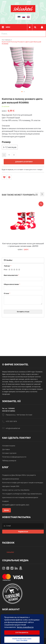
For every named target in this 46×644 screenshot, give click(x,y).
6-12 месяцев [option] (10, 147)
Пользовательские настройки (22, 640)
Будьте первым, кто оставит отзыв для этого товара (22, 170)
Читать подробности (25, 627)
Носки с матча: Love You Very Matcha (16, 490)
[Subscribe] (23, 532)
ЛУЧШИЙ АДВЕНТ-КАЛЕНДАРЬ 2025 (16, 505)
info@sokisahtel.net (13, 428)
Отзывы (8, 260)
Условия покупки (9, 446)
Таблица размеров (9, 461)
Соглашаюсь (22, 633)
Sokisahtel (10, 552)
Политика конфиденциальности (14, 457)
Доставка (6, 449)
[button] (22, 92)
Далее (7, 510)
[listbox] (23, 147)
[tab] (23, 260)
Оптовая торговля (9, 453)
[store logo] (23, 12)
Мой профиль (42, 27)
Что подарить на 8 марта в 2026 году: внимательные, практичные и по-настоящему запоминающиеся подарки (22, 497)
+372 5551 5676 (11, 421)
